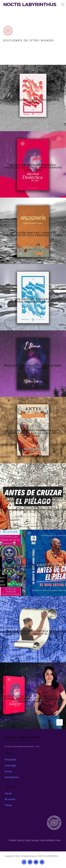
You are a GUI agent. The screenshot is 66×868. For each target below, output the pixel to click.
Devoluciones (12, 777)
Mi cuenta (10, 799)
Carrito (8, 793)
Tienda (8, 805)
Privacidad (10, 760)
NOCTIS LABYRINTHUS (30, 4)
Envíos (8, 771)
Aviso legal (11, 766)
